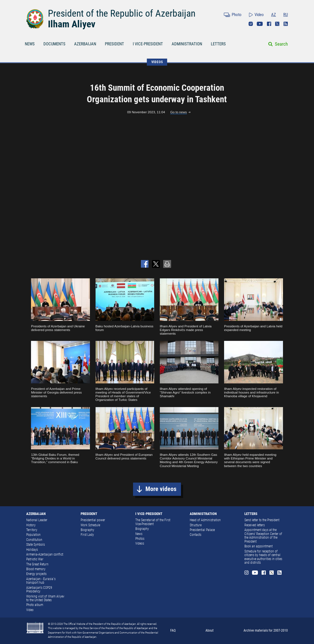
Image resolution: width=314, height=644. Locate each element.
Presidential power (93, 520)
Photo (237, 15)
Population (33, 535)
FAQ (173, 630)
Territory (32, 530)
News (139, 534)
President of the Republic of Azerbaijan (122, 13)
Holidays (32, 550)
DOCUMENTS (54, 44)
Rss (286, 24)
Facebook (269, 24)
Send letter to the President (262, 520)
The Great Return (37, 564)
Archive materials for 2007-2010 (266, 630)
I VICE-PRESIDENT (148, 44)
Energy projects (36, 574)
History (31, 525)
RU (286, 15)
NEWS (30, 44)
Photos (140, 539)
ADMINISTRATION (187, 44)
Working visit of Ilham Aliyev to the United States (45, 598)
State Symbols (36, 545)
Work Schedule (90, 525)
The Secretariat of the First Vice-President (153, 522)
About (210, 630)
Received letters (255, 525)
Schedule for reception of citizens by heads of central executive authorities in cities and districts (263, 557)
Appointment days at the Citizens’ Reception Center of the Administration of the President (263, 536)
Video (259, 15)
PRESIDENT (114, 44)
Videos (140, 543)
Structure (196, 525)
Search (281, 44)
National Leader (37, 520)
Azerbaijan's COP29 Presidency (39, 590)
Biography (87, 530)
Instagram (251, 24)
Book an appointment (258, 546)
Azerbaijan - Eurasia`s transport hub (41, 581)
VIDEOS (157, 62)
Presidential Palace (202, 530)
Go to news (179, 112)
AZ (274, 15)
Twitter (277, 24)
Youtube (260, 24)
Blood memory (36, 569)
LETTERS (218, 44)
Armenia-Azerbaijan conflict (45, 554)
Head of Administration (205, 520)
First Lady (87, 535)
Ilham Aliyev (72, 24)
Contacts (195, 535)
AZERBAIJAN (85, 44)
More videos (161, 489)
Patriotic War (35, 559)
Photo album (35, 605)
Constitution (34, 540)
